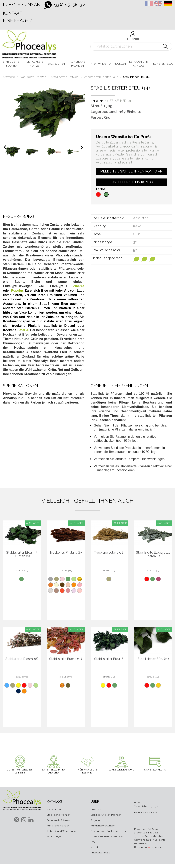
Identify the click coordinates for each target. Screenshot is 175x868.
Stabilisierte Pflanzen (59, 815)
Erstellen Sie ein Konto (131, 182)
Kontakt (12, 13)
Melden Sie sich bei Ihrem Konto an (131, 171)
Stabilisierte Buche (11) (66, 659)
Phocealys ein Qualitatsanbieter (108, 831)
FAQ (93, 842)
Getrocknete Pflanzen (59, 820)
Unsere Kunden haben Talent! (108, 836)
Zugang (95, 820)
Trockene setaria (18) (109, 553)
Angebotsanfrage (100, 853)
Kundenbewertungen (103, 826)
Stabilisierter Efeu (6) (109, 659)
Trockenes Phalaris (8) (66, 553)
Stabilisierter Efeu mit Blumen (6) (22, 554)
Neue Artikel (54, 809)
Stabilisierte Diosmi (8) (22, 659)
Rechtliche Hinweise (146, 812)
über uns (96, 809)
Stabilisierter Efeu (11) (153, 659)
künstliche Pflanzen (58, 826)
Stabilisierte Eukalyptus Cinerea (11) (153, 554)
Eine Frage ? (17, 20)
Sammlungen (54, 836)
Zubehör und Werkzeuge (61, 831)
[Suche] (131, 47)
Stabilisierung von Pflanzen (106, 815)
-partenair (155, 847)
